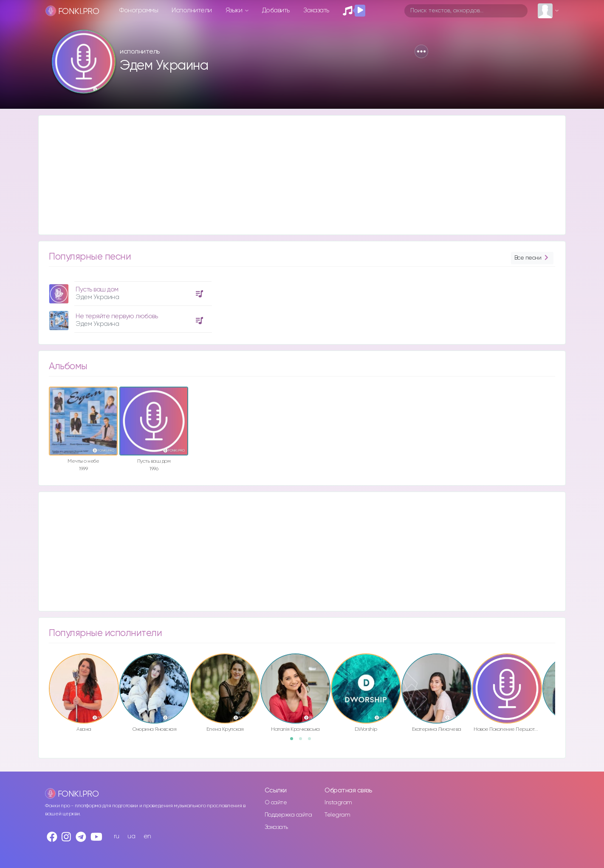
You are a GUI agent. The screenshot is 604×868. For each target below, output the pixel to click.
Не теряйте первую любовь (117, 316)
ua (131, 836)
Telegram (337, 815)
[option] (129, 304)
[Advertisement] (294, 175)
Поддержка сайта (288, 815)
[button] (421, 51)
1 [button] (294, 741)
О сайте (276, 803)
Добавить (276, 10)
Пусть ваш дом (97, 290)
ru (117, 836)
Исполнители (192, 10)
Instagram (338, 803)
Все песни (532, 258)
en (147, 836)
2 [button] (303, 741)
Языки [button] (235, 10)
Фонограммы (139, 10)
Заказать (316, 10)
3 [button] (312, 741)
